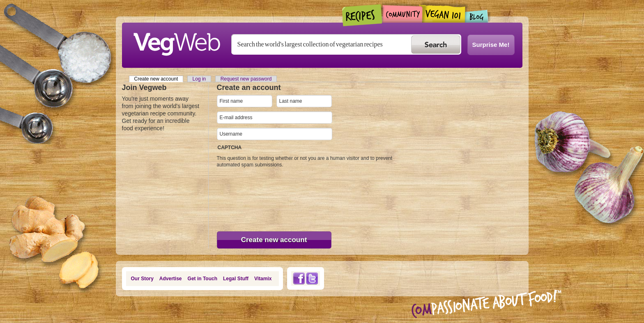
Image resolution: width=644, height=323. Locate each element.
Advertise (171, 279)
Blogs (477, 16)
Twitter (312, 278)
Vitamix (263, 279)
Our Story (142, 279)
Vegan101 (444, 14)
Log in (199, 79)
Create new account (159, 79)
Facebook (299, 278)
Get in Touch (202, 279)
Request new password (246, 79)
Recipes (362, 15)
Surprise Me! (491, 45)
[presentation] (251, 198)
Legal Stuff (236, 279)
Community (402, 14)
